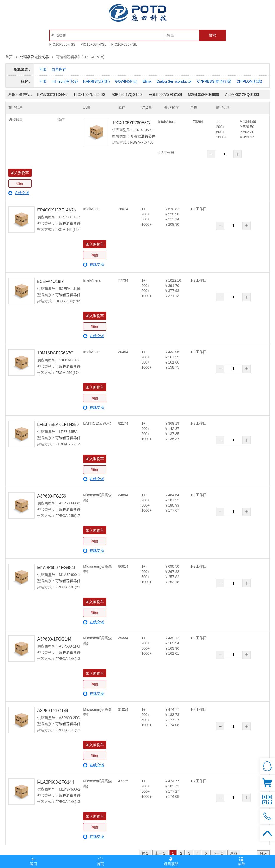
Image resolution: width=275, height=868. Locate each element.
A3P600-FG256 (52, 496)
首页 (9, 57)
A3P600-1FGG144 (54, 639)
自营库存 (59, 69)
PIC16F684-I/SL (93, 44)
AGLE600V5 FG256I (165, 94)
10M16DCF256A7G (55, 353)
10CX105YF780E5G (131, 123)
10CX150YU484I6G (90, 94)
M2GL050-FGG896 (203, 94)
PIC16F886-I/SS (62, 44)
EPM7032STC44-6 (52, 94)
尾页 (234, 853)
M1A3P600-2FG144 (56, 782)
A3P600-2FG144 (53, 711)
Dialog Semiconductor (174, 81)
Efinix (147, 81)
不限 (43, 69)
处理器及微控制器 (34, 57)
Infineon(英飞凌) (65, 81)
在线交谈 (22, 193)
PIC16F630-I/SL (124, 44)
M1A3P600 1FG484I (56, 568)
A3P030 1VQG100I (127, 94)
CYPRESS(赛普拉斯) (214, 81)
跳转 (263, 854)
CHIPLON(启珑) (249, 81)
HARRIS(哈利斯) (96, 81)
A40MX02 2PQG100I (242, 94)
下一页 (218, 853)
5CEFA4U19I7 (50, 282)
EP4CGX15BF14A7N (57, 210)
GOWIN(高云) (126, 81)
